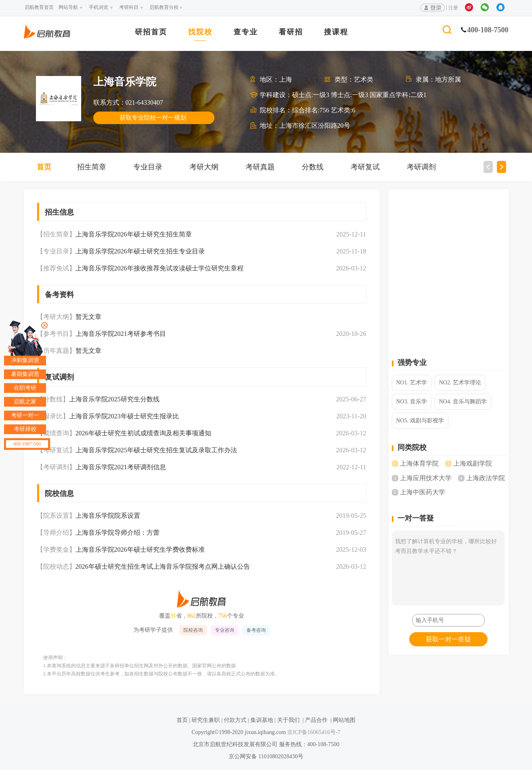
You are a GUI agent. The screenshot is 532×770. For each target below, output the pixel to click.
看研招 (291, 32)
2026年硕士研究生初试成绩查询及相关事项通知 (143, 433)
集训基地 (262, 720)
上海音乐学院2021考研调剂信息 (121, 467)
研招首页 (151, 32)
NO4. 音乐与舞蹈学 (463, 402)
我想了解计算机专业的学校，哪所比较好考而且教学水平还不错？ (448, 568)
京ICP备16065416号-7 (313, 732)
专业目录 (148, 167)
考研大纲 (204, 167)
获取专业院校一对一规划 (153, 118)
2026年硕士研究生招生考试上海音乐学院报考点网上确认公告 (163, 566)
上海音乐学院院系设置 (108, 516)
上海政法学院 (486, 478)
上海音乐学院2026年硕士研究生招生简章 (134, 234)
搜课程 (336, 32)
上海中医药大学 (423, 492)
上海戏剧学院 (473, 463)
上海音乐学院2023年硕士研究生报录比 (124, 416)
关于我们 (288, 720)
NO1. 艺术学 (412, 383)
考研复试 (365, 167)
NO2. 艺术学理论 (460, 383)
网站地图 (344, 720)
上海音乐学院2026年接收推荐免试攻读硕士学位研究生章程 (160, 268)
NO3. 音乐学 (412, 402)
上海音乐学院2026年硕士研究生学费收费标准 (140, 550)
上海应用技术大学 (426, 478)
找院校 (200, 32)
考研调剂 (421, 167)
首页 (44, 167)
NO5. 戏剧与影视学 (420, 421)
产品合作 (316, 720)
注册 (453, 8)
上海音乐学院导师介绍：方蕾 (118, 533)
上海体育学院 (419, 463)
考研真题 (260, 167)
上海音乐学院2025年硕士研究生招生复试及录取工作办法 (156, 450)
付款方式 (235, 720)
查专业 (246, 32)
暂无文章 (88, 317)
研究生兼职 (206, 720)
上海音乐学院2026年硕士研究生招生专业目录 (140, 251)
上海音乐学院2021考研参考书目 (121, 334)
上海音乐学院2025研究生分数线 (114, 399)
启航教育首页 (39, 7)
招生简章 (92, 167)
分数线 (313, 167)
